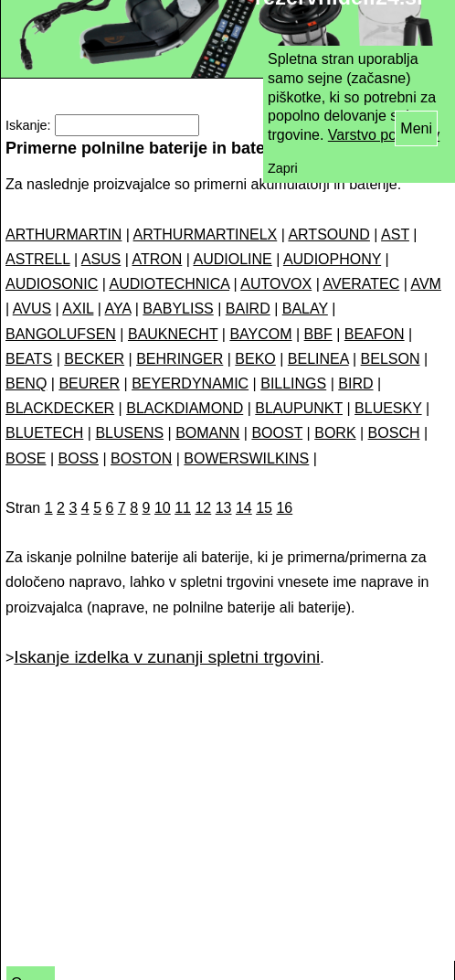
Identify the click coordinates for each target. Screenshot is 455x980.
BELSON (391, 359)
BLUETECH (44, 433)
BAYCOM (260, 334)
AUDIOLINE (232, 259)
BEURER (89, 383)
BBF (318, 334)
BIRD (355, 383)
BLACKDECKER (60, 408)
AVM (425, 284)
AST (395, 234)
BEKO (255, 359)
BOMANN (207, 433)
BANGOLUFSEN (61, 334)
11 (183, 508)
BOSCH (394, 433)
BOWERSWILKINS (246, 458)
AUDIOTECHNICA (170, 284)
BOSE (26, 458)
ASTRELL (38, 259)
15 (264, 508)
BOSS (79, 458)
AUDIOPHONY (332, 259)
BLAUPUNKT (299, 408)
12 (203, 508)
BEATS (29, 359)
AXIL (78, 309)
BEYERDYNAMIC (190, 383)
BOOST (277, 433)
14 (244, 508)
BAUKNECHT (173, 334)
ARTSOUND (329, 234)
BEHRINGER (180, 359)
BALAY (305, 309)
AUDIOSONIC (52, 284)
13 (224, 508)
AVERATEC (361, 284)
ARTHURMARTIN (63, 234)
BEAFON (375, 334)
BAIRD (248, 309)
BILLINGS (293, 383)
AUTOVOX (276, 284)
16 (284, 508)
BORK (335, 433)
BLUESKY (388, 408)
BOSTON (141, 458)
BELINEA (318, 359)
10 (163, 508)
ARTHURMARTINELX (206, 234)
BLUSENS (129, 433)
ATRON (157, 259)
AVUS (32, 309)
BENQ (26, 383)
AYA (118, 309)
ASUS (101, 259)
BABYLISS (178, 309)
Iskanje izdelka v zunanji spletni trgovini (167, 657)
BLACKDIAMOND (185, 408)
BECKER (94, 359)
